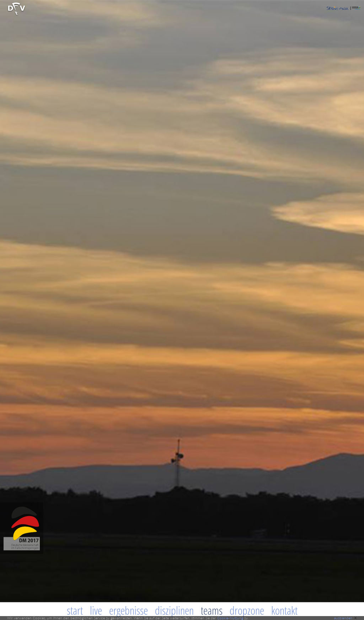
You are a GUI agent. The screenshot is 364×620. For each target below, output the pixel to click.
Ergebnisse (129, 610)
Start (75, 610)
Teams (212, 610)
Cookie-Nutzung (230, 618)
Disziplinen (174, 610)
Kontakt (284, 610)
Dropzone (247, 610)
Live (96, 610)
